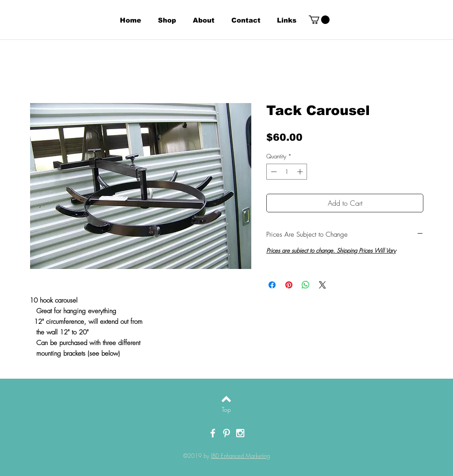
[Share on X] (322, 285)
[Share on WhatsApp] (306, 285)
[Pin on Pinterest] (289, 285)
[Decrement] (273, 172)
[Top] (226, 410)
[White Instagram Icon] (240, 433)
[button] (319, 20)
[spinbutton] (287, 172)
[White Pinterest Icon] (226, 433)
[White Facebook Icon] (213, 433)
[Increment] (301, 172)
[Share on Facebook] (272, 285)
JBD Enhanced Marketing (240, 456)
